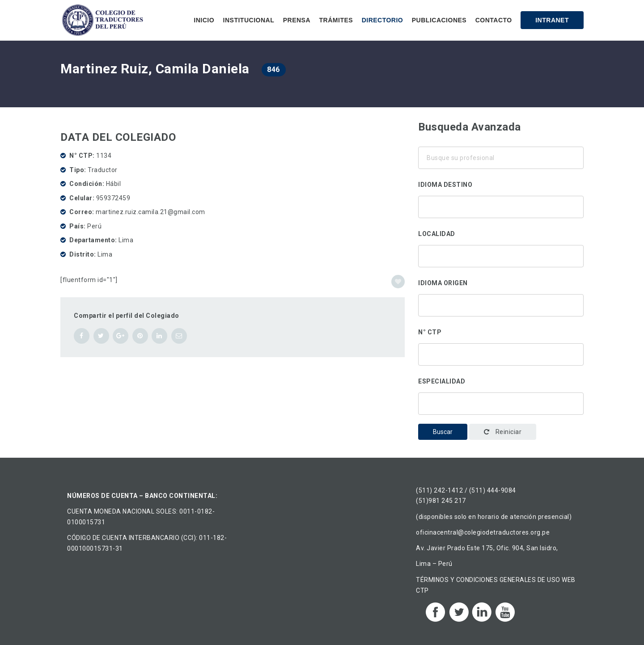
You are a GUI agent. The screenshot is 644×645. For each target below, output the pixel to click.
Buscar (443, 432)
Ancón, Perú (501, 266)
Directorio (383, 20)
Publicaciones (439, 20)
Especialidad (442, 381)
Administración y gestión (501, 413)
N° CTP (430, 332)
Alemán (501, 205)
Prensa (297, 20)
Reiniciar (503, 432)
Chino (501, 216)
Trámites (336, 20)
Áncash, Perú (501, 254)
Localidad (437, 234)
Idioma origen (443, 283)
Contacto (494, 20)
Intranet (552, 20)
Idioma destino (445, 185)
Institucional (249, 20)
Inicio (204, 20)
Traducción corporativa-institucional (501, 401)
